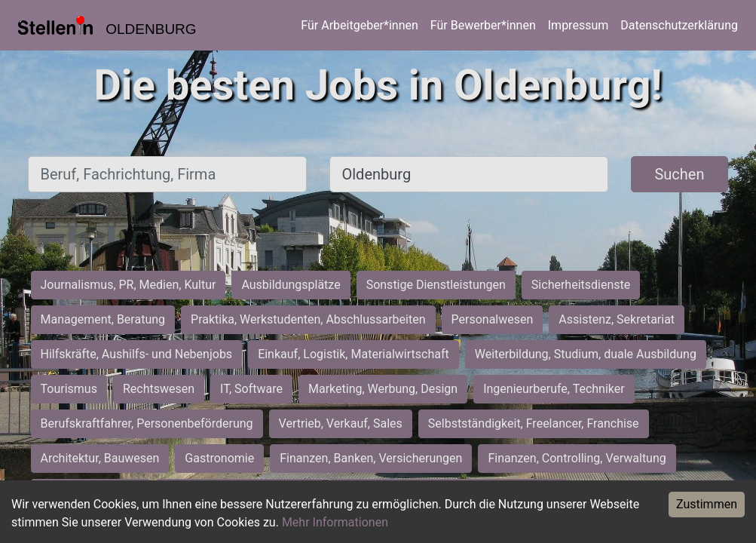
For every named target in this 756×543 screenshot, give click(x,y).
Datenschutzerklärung (679, 25)
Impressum (578, 25)
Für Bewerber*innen (483, 25)
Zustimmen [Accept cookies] (707, 504)
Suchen (679, 174)
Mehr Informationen (335, 522)
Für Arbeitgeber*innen (359, 25)
